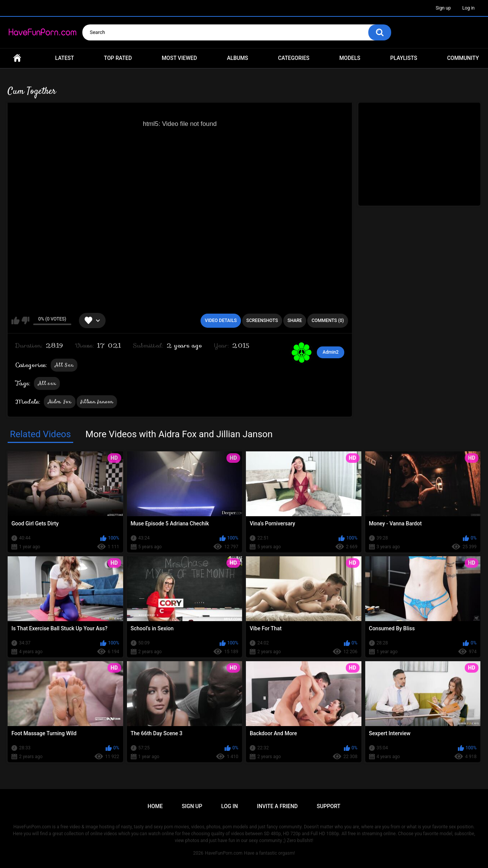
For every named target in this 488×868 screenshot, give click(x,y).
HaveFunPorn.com (224, 853)
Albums (238, 58)
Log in (468, 8)
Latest (65, 58)
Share (295, 320)
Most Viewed (179, 58)
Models (350, 58)
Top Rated (118, 58)
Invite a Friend (277, 806)
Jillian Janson (97, 402)
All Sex (64, 365)
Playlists (404, 58)
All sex (47, 383)
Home (17, 58)
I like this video (15, 320)
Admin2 (331, 352)
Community (463, 58)
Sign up (443, 8)
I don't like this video (25, 320)
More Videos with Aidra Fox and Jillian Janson (179, 434)
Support (329, 806)
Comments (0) (328, 320)
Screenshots (262, 320)
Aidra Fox (60, 402)
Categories (294, 58)
